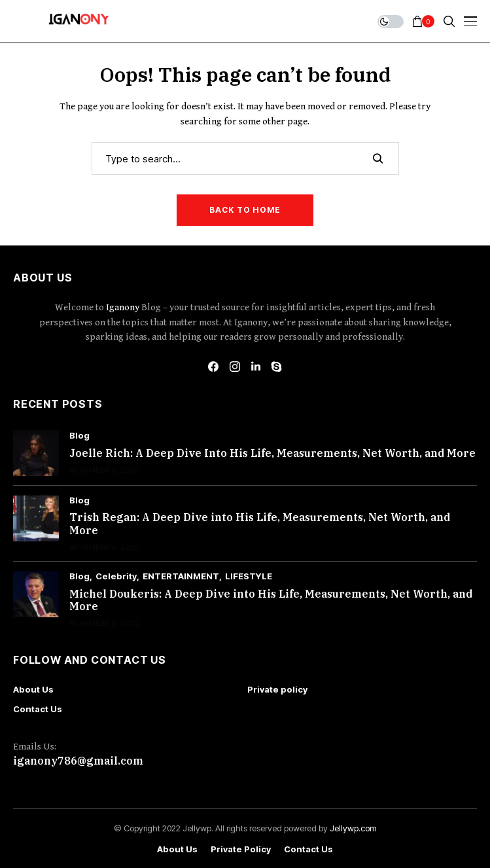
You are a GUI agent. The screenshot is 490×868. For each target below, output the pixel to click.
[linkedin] (256, 367)
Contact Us (38, 709)
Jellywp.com (353, 828)
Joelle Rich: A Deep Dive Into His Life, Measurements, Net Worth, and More (272, 453)
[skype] (277, 367)
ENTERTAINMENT (181, 576)
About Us (33, 689)
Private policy (277, 689)
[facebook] (213, 367)
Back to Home (245, 210)
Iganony (124, 307)
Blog (79, 436)
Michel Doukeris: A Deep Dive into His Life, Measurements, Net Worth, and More (271, 600)
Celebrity (116, 576)
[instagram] (235, 367)
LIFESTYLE (249, 576)
